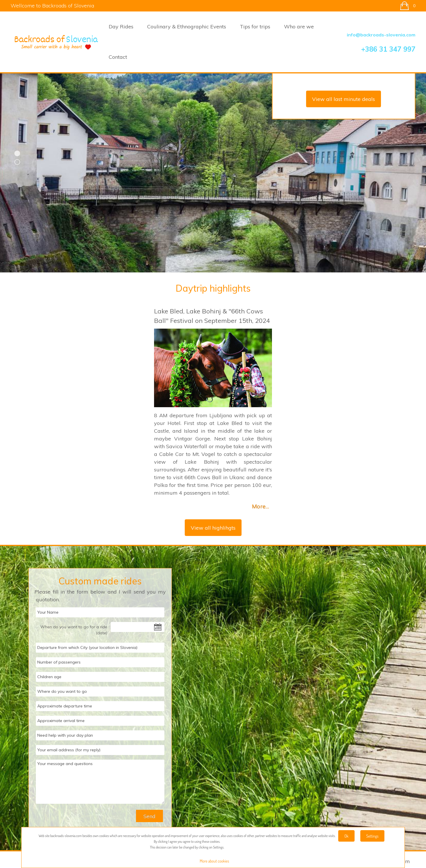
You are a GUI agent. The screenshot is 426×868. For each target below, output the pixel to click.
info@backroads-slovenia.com (381, 35)
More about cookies (214, 861)
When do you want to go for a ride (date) (74, 630)
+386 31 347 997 (388, 49)
